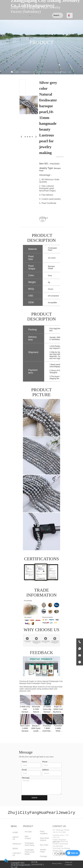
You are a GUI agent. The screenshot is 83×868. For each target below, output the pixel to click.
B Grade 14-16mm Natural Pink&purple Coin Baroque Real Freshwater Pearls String (41, 682)
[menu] (30, 15)
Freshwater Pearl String (42, 72)
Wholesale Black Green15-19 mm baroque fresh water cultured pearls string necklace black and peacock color (41, 689)
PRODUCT (26, 72)
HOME (16, 72)
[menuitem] (30, 15)
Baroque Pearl (60, 72)
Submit (34, 798)
